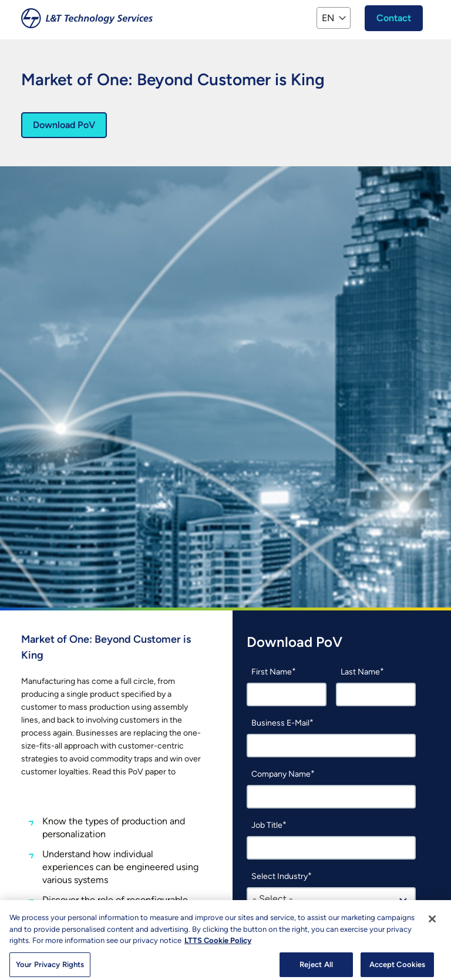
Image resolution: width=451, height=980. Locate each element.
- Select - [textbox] (273, 899)
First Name (272, 672)
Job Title (267, 825)
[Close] (432, 924)
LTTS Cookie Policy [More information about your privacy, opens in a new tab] (218, 945)
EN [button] (328, 18)
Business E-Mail (280, 723)
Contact (394, 18)
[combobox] (331, 899)
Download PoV (64, 125)
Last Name (360, 672)
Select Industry (280, 876)
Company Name (281, 774)
